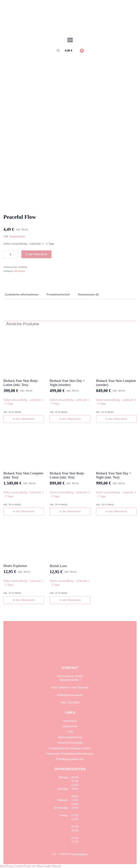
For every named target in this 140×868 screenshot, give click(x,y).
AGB (70, 732)
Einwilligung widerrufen (70, 759)
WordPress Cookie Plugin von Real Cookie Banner (31, 866)
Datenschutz (70, 726)
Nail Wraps (20, 271)
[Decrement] (6, 254)
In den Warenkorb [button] (24, 419)
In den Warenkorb (36, 254)
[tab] (22, 295)
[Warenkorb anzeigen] (74, 51)
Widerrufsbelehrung (70, 737)
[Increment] (15, 254)
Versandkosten (17, 236)
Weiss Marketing (80, 854)
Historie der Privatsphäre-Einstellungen (70, 754)
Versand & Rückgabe (70, 743)
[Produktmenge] (11, 254)
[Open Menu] (70, 40)
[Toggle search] (58, 50)
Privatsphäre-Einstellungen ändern (70, 748)
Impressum (70, 721)
